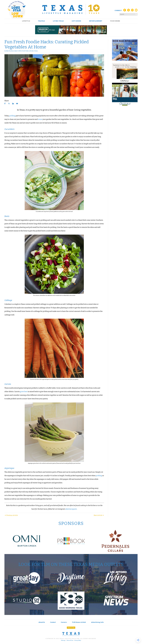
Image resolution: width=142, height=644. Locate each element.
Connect (118, 11)
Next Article (99, 515)
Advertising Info (97, 622)
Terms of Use (70, 640)
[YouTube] (136, 11)
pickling (12, 116)
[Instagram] (132, 11)
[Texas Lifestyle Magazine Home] (71, 9)
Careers (64, 622)
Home (36, 51)
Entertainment (96, 21)
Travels (41, 21)
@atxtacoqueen (71, 509)
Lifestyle (26, 21)
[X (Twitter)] (128, 11)
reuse (40, 119)
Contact (53, 622)
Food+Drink (115, 21)
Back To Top (71, 628)
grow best (24, 392)
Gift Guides (76, 21)
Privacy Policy (78, 640)
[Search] (136, 14)
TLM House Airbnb (79, 622)
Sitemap (63, 640)
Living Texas (58, 21)
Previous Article (11, 515)
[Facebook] (125, 11)
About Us (42, 622)
